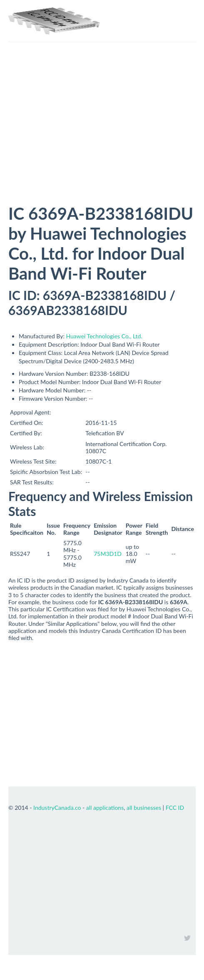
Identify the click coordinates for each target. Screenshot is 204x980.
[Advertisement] (102, 141)
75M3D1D (108, 554)
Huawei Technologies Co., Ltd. (104, 336)
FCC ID (175, 808)
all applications (105, 808)
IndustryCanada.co (57, 808)
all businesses (144, 808)
